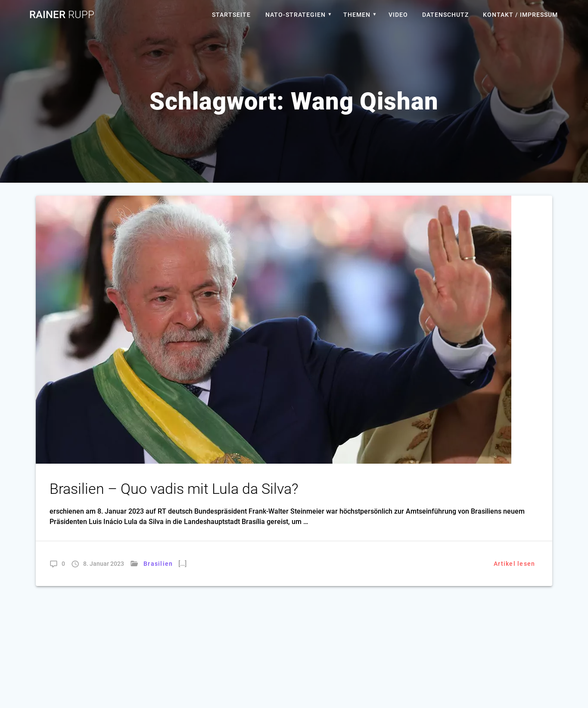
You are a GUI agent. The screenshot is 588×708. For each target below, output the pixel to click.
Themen (357, 15)
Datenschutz (445, 15)
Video (398, 15)
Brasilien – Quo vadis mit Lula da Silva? (174, 489)
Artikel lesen (514, 564)
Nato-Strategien (296, 15)
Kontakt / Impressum (520, 15)
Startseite (231, 15)
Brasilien (158, 564)
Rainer (62, 15)
